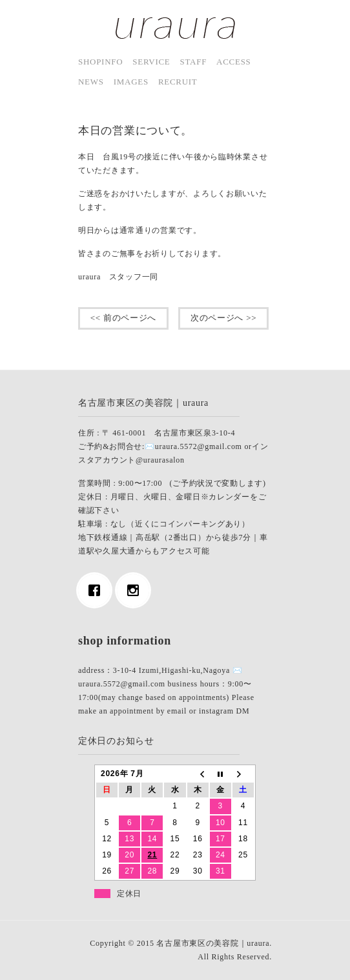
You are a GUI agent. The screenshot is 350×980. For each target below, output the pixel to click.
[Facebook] (98, 590)
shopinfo (100, 62)
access (233, 62)
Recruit (178, 82)
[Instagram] (136, 590)
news (91, 82)
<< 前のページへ (123, 318)
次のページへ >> (223, 318)
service (151, 62)
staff (194, 62)
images (131, 82)
